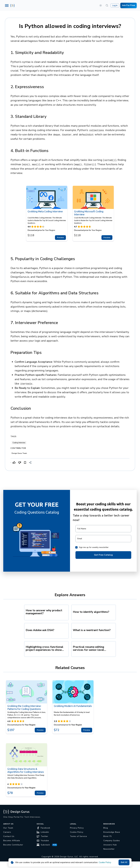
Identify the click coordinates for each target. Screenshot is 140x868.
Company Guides (112, 841)
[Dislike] (20, 463)
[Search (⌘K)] (107, 5)
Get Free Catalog (103, 555)
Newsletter (109, 849)
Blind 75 (107, 836)
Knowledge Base (112, 832)
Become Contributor (13, 845)
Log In (115, 5)
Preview (60, 238)
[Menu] (7, 6)
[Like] (14, 463)
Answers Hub (110, 845)
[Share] (30, 463)
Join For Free (129, 5)
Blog (106, 828)
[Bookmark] (25, 463)
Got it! (124, 862)
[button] (101, 5)
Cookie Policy (105, 862)
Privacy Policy (77, 828)
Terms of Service (78, 836)
